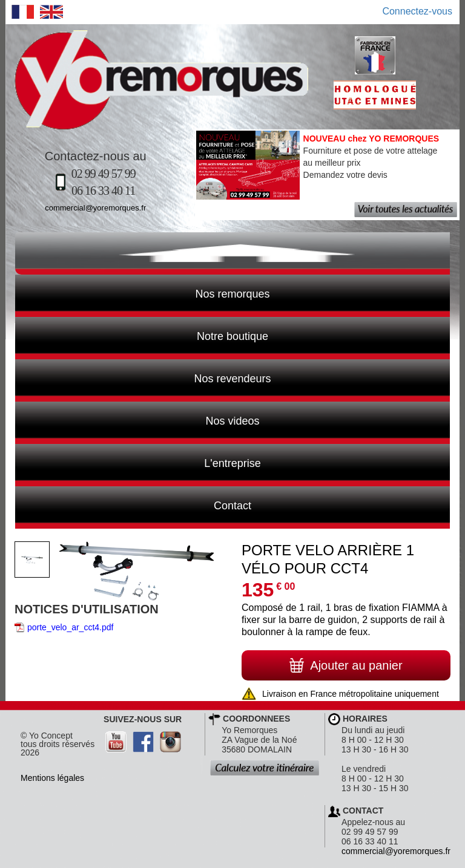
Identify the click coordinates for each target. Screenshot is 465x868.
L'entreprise (138, 462)
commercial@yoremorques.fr (95, 208)
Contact (133, 504)
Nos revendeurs (143, 377)
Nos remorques (232, 294)
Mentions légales (52, 778)
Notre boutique (142, 335)
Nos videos (137, 420)
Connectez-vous (417, 11)
